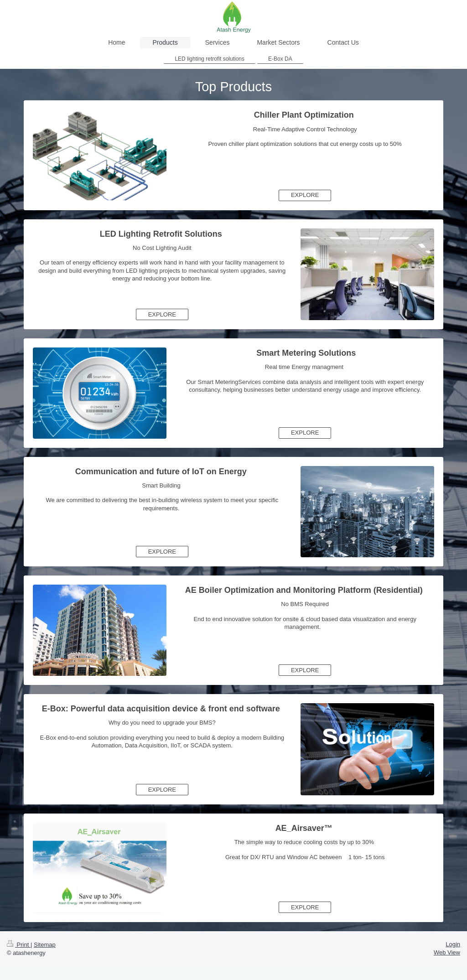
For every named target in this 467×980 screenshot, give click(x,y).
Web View (447, 952)
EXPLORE (305, 195)
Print (19, 945)
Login (453, 944)
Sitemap (45, 945)
